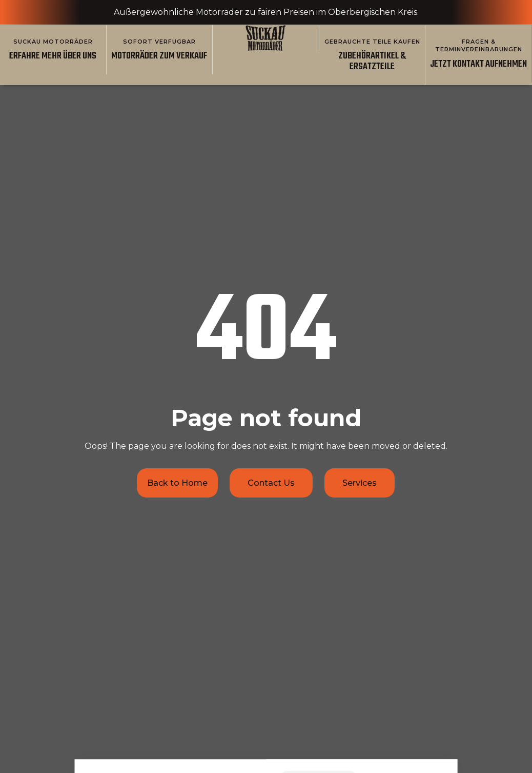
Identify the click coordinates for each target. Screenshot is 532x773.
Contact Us (271, 483)
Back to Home (177, 483)
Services (360, 483)
